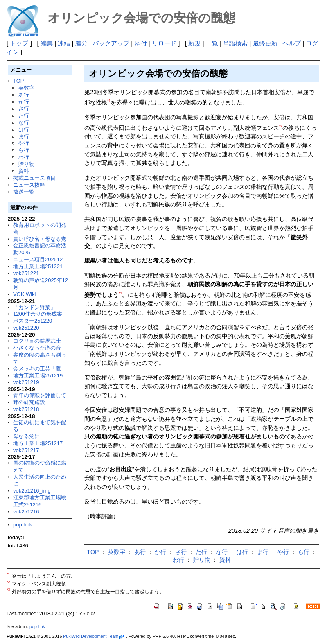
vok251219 (26, 382)
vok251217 (26, 450)
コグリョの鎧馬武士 (37, 341)
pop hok (23, 525)
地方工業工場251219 (38, 376)
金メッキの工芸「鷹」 (40, 369)
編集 (47, 43)
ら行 (24, 150)
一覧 (212, 43)
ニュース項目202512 (38, 259)
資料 (24, 171)
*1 (109, 101)
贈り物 (26, 164)
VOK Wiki (25, 294)
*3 (120, 293)
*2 (281, 126)
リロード (164, 43)
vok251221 (26, 273)
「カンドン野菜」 (34, 307)
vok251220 (26, 328)
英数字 (26, 88)
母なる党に (26, 436)
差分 (81, 43)
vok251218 (26, 409)
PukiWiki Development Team (93, 636)
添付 (141, 43)
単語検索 (235, 43)
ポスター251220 (33, 321)
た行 (24, 116)
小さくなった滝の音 (37, 348)
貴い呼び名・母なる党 (40, 239)
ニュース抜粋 (29, 185)
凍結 (64, 43)
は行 (24, 130)
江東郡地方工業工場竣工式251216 (40, 501)
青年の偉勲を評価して (40, 395)
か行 (24, 102)
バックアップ (111, 43)
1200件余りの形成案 (38, 314)
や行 (24, 143)
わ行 (24, 157)
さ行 (24, 109)
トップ (19, 43)
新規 (194, 43)
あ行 (24, 95)
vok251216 (26, 512)
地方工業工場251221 (38, 266)
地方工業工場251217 (38, 443)
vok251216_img (32, 491)
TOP (18, 81)
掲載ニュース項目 (34, 178)
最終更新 (265, 43)
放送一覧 (24, 192)
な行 (24, 123)
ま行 (24, 137)
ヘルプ (292, 43)
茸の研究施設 (29, 402)
